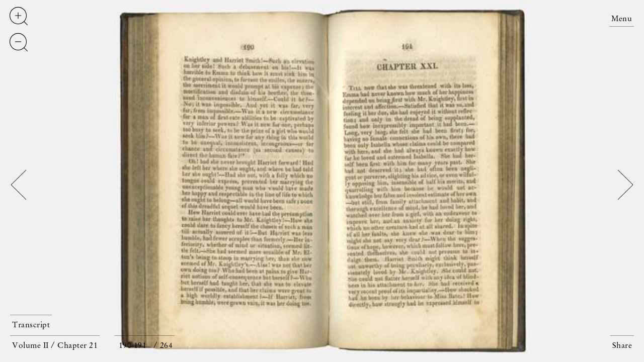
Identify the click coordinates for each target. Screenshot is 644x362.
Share (622, 346)
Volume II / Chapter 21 (55, 346)
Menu (622, 19)
